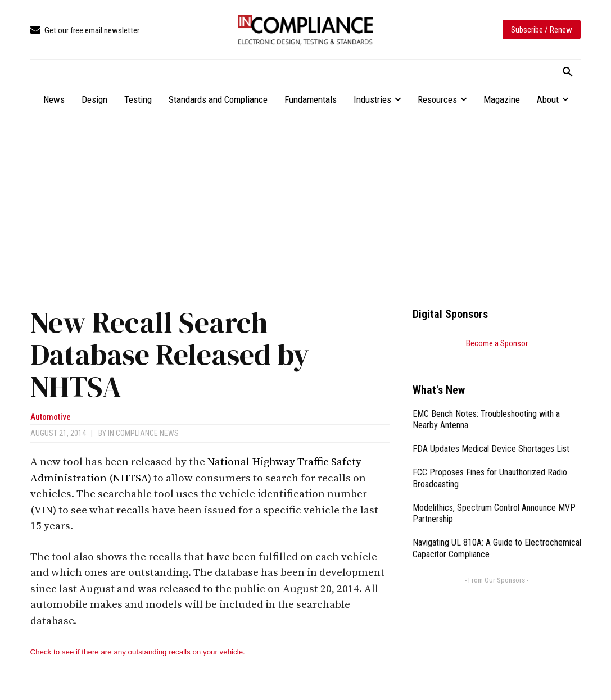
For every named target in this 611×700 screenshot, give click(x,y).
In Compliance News (143, 433)
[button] (568, 72)
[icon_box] (85, 31)
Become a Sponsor (497, 343)
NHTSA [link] (130, 478)
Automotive (51, 417)
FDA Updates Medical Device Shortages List (491, 435)
